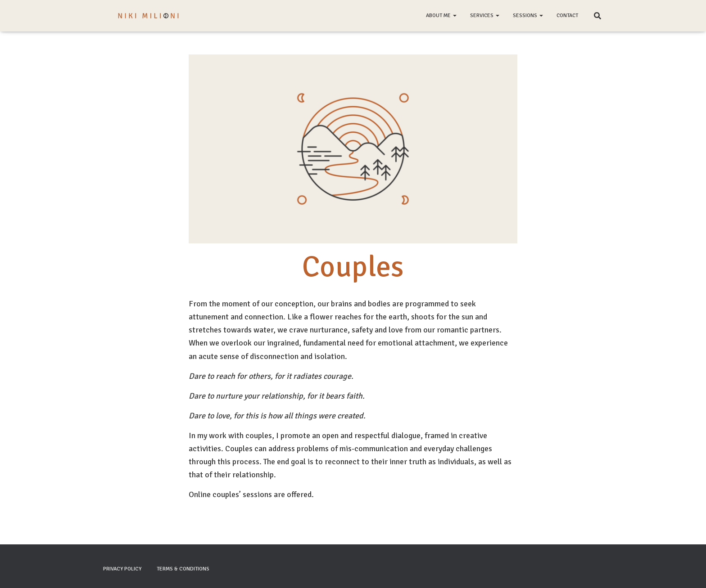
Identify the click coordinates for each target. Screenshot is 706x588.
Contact (567, 16)
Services (485, 16)
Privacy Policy (122, 569)
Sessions (528, 16)
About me (441, 16)
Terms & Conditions (183, 569)
